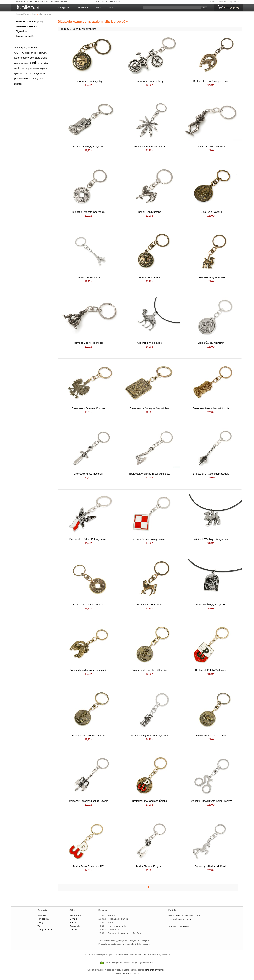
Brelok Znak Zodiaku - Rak (211, 735)
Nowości (83, 7)
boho (37, 48)
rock (17, 68)
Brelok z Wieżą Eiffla (88, 277)
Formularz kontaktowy (179, 926)
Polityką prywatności (156, 970)
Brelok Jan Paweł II (211, 212)
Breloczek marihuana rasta (150, 147)
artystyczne (29, 48)
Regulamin (75, 926)
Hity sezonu (43, 919)
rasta (40, 63)
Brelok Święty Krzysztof (211, 343)
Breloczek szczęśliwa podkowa (211, 81)
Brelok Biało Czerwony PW (88, 866)
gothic (19, 52)
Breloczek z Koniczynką (88, 81)
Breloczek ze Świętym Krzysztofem (149, 408)
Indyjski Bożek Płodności (211, 147)
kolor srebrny (22, 58)
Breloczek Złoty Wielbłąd (211, 277)
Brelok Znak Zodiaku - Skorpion (150, 670)
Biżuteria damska (26, 22)
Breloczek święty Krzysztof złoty (211, 408)
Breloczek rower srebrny (150, 81)
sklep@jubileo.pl (183, 919)
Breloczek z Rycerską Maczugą (211, 474)
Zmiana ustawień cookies (127, 973)
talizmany (33, 79)
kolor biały (29, 53)
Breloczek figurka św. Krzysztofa (149, 735)
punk (33, 63)
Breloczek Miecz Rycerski (88, 474)
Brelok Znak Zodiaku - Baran (88, 735)
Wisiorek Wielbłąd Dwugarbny (211, 539)
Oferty (98, 7)
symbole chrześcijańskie (25, 74)
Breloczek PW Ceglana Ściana (150, 801)
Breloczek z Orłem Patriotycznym (88, 539)
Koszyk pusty (232, 7)
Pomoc (213, 2)
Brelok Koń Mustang (150, 212)
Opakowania (23, 36)
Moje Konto (234, 2)
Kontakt (222, 2)
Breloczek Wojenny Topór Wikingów (149, 474)
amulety (19, 47)
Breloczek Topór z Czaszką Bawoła (88, 801)
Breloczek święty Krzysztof (88, 147)
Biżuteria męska (25, 26)
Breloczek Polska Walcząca (211, 670)
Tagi (40, 926)
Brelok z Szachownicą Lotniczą (150, 539)
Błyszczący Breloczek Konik (211, 866)
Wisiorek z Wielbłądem (150, 343)
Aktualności (75, 915)
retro (45, 63)
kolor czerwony (41, 53)
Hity (111, 7)
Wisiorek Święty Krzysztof (211, 605)
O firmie (73, 919)
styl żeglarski (42, 69)
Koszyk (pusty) (45, 930)
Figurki (20, 31)
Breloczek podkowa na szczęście (88, 670)
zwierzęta (18, 84)
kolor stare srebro (38, 58)
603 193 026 (182, 915)
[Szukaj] (172, 7)
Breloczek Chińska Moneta (88, 605)
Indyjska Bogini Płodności (88, 343)
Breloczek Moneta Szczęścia (88, 212)
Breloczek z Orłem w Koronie (88, 408)
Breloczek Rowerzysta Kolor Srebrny (211, 801)
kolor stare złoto (21, 63)
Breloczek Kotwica (150, 277)
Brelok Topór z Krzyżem (150, 866)
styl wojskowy (28, 68)
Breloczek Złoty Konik (150, 605)
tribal (41, 79)
